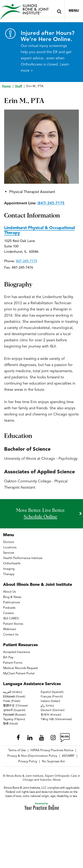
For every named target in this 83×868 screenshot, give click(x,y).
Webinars (10, 629)
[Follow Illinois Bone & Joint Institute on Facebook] (18, 738)
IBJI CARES (11, 619)
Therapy (9, 574)
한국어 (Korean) (51, 715)
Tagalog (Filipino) (14, 719)
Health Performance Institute (23, 558)
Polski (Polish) (12, 701)
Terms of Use (17, 750)
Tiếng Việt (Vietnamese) (56, 719)
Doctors (9, 542)
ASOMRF (68, 756)
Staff (19, 86)
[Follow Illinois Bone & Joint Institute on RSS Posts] (65, 738)
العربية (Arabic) (13, 692)
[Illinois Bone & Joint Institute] (24, 12)
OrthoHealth (12, 564)
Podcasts (9, 608)
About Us (9, 592)
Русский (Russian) (15, 715)
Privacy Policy (28, 762)
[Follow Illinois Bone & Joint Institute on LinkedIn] (30, 738)
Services (9, 553)
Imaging (9, 569)
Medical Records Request (20, 668)
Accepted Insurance (16, 652)
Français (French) (52, 697)
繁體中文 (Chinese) (15, 706)
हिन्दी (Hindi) (10, 724)
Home (6, 86)
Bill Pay (8, 658)
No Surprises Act (53, 762)
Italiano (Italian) (50, 701)
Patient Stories (13, 624)
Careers (8, 613)
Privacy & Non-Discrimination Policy (32, 756)
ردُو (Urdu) (47, 706)
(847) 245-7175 (51, 203)
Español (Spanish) (52, 692)
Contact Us (11, 635)
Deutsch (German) (53, 710)
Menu (74, 11)
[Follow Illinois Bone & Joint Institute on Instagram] (53, 738)
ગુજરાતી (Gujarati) (14, 710)
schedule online (40, 517)
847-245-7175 (27, 261)
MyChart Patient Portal (19, 674)
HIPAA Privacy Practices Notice (52, 750)
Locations (10, 548)
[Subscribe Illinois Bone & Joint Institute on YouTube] (41, 738)
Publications (12, 603)
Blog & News (12, 597)
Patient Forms (13, 663)
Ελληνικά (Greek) (14, 697)
